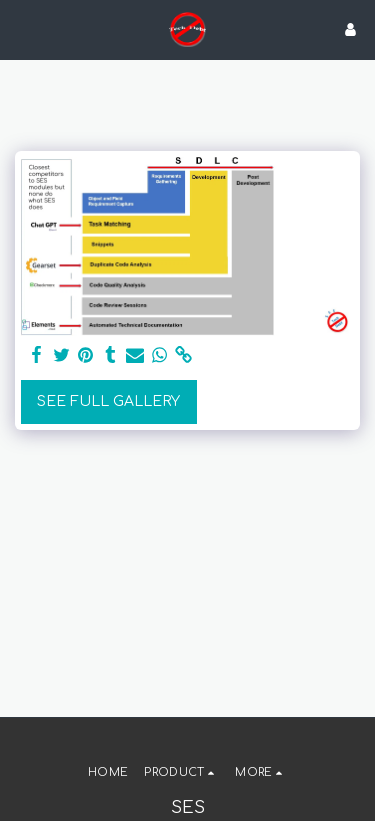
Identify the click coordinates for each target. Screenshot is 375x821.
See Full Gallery (108, 401)
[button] (22, 28)
